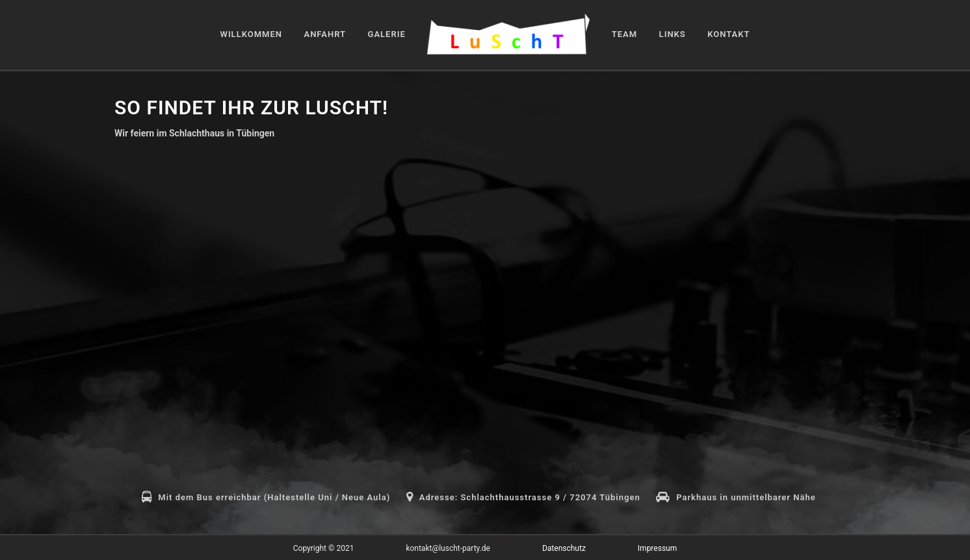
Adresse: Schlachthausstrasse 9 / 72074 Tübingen (530, 497)
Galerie (387, 34)
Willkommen (251, 34)
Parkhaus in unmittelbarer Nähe (746, 497)
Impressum (657, 548)
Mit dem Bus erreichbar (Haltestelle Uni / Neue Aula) (274, 497)
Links (673, 34)
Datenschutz (564, 548)
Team (624, 34)
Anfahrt (325, 34)
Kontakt (728, 34)
